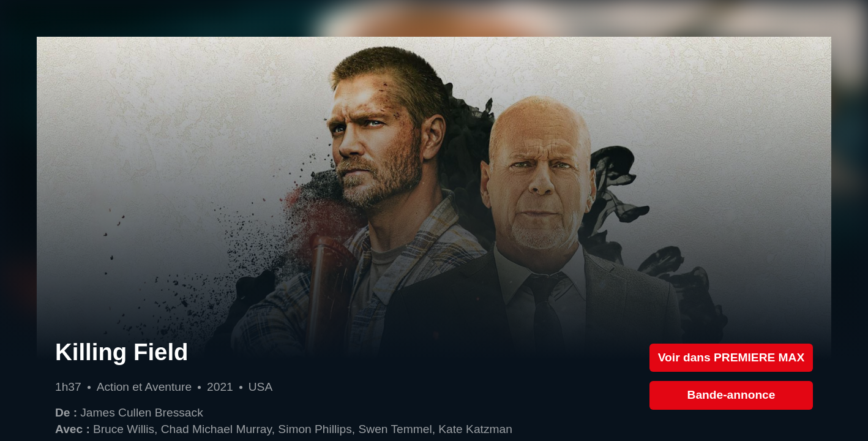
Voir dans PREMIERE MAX (731, 357)
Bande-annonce (731, 395)
